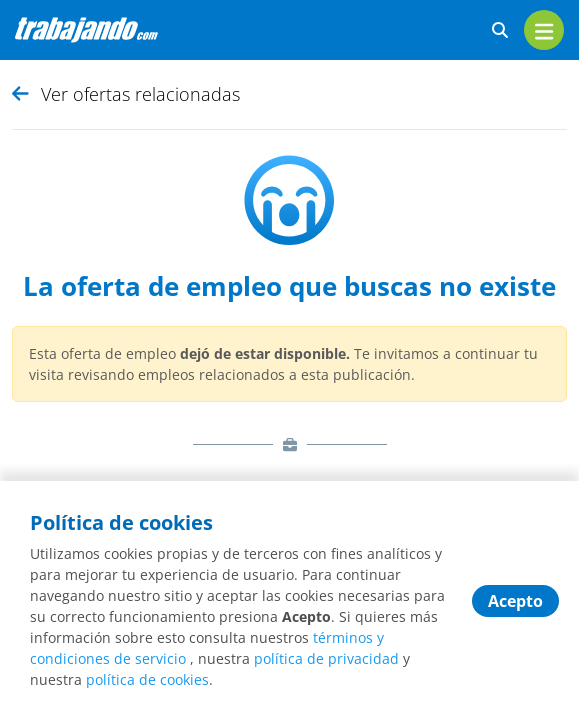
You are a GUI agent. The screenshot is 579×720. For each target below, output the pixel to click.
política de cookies (147, 679)
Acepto (515, 601)
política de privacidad (326, 658)
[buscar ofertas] (500, 30)
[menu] (544, 30)
